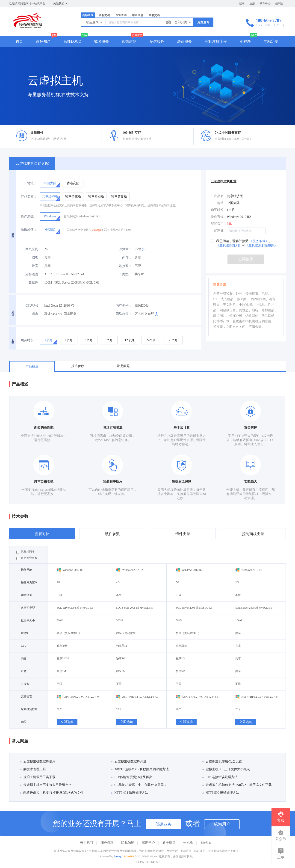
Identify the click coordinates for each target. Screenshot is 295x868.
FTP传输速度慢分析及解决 (132, 777)
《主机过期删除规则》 (261, 245)
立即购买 (246, 259)
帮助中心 (148, 843)
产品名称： (29, 197)
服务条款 (107, 843)
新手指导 (169, 843)
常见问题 (123, 366)
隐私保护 (128, 843)
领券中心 (265, 3)
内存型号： (124, 306)
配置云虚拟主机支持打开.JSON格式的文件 (52, 793)
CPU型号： (34, 306)
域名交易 (154, 15)
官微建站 (129, 41)
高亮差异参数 (27, 558)
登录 (242, 3)
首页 (19, 41)
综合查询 (94, 23)
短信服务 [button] (157, 41)
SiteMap (206, 843)
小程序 (245, 41)
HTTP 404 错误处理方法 (130, 793)
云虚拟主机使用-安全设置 (222, 761)
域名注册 (138, 15)
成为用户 (222, 824)
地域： (32, 183)
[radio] (50, 183)
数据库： (35, 283)
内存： (127, 258)
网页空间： (33, 249)
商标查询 (88, 15)
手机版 (188, 843)
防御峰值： (29, 230)
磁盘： (37, 314)
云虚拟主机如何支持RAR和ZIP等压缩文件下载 (237, 785)
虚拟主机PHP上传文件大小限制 (226, 769)
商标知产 (43, 41)
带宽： (37, 266)
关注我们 (61, 4)
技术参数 (78, 366)
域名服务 (101, 41)
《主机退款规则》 (229, 245)
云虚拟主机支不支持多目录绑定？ (46, 785)
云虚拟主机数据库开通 (129, 761)
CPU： (37, 258)
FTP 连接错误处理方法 (220, 777)
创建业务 (163, 824)
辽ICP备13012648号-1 (148, 862)
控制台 (279, 3)
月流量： (125, 249)
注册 (252, 3)
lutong (118, 856)
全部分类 (183, 23)
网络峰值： (124, 314)
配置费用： (219, 224)
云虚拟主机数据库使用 (38, 761)
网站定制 (271, 41)
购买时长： (29, 340)
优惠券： (220, 231)
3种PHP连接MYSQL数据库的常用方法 (140, 769)
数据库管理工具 (33, 769)
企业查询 (121, 15)
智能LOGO (72, 41)
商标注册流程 (216, 41)
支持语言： (33, 274)
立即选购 (67, 722)
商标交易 (104, 15)
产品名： (220, 196)
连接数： (125, 266)
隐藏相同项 (25, 552)
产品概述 (32, 366)
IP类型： (126, 274)
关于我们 (86, 843)
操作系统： (29, 216)
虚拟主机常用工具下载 (38, 777)
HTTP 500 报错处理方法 (221, 793)
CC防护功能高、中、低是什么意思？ (139, 785)
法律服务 (184, 41)
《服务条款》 (259, 241)
